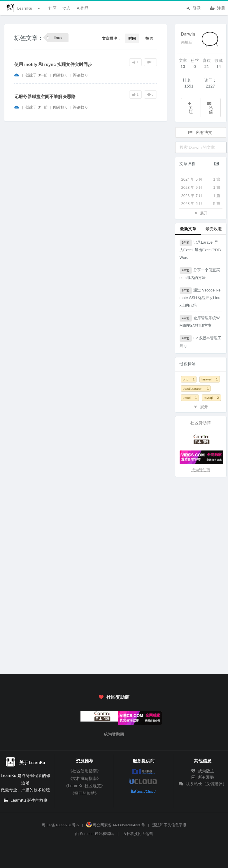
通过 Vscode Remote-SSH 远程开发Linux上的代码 (200, 297)
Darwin (188, 34)
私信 (210, 108)
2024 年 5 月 (201, 179)
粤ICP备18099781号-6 (60, 825)
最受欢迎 (214, 229)
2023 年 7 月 (201, 196)
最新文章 (188, 229)
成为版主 (203, 771)
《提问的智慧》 (85, 793)
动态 (66, 8)
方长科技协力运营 (138, 834)
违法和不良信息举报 (169, 825)
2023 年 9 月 (201, 188)
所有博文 (200, 132)
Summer (87, 834)
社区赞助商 (114, 697)
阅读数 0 (61, 75)
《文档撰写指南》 (85, 778)
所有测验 (203, 777)
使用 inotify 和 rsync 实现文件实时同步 (53, 64)
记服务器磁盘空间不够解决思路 (45, 96)
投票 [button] (149, 38)
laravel (210, 379)
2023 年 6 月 (201, 204)
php (189, 379)
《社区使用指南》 (85, 771)
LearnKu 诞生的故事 (29, 800)
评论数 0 (80, 75)
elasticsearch (196, 388)
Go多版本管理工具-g (200, 342)
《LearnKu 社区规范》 (84, 786)
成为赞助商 (201, 470)
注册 (218, 8)
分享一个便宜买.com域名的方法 (200, 274)
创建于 (36, 75)
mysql (211, 398)
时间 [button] (132, 38)
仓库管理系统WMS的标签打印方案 (200, 321)
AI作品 (83, 8)
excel (190, 398)
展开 (201, 213)
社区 (52, 8)
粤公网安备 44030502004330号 (116, 825)
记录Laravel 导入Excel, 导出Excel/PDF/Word (200, 250)
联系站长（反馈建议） (203, 784)
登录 (193, 8)
